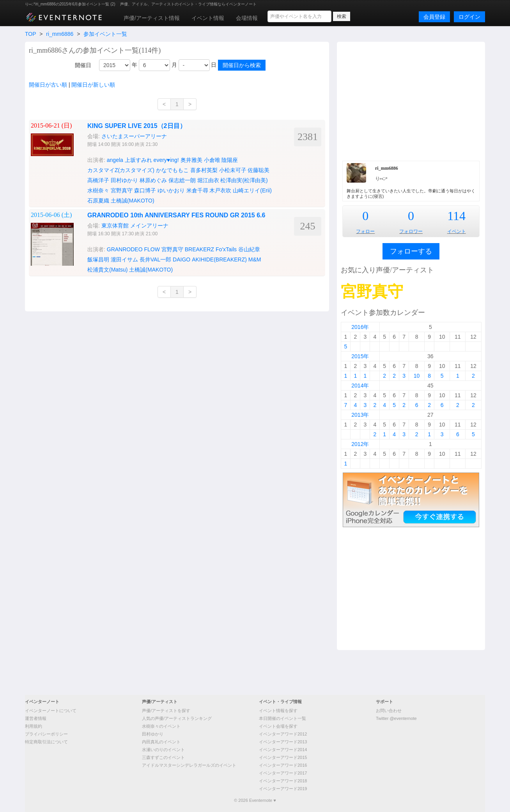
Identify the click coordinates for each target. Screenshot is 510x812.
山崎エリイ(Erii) (252, 190)
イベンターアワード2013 (283, 742)
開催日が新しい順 (93, 85)
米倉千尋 (197, 190)
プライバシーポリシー (46, 734)
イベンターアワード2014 (283, 750)
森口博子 (145, 190)
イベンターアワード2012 (283, 734)
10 (417, 376)
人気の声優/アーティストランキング (177, 718)
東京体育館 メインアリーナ (135, 226)
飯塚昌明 (98, 259)
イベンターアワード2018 (283, 781)
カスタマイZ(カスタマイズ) (121, 170)
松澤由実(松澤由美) (244, 180)
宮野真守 (122, 190)
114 (456, 216)
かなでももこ (172, 170)
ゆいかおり (171, 190)
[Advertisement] (411, 100)
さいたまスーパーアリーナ (134, 136)
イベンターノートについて (51, 711)
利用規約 (34, 726)
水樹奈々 (98, 190)
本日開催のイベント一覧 (282, 718)
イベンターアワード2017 (283, 773)
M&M (255, 259)
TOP (30, 34)
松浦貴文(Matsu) (107, 270)
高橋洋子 (98, 180)
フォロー (365, 231)
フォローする (411, 251)
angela (115, 160)
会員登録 (434, 17)
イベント (457, 231)
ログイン (469, 17)
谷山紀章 (249, 249)
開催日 (83, 65)
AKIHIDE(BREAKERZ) (219, 259)
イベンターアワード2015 (283, 757)
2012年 (360, 444)
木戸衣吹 (220, 190)
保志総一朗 (182, 180)
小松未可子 (233, 170)
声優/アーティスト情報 (152, 18)
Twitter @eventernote (396, 718)
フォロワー (411, 231)
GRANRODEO (125, 249)
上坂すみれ (138, 160)
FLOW (152, 249)
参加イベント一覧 (105, 34)
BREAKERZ (199, 249)
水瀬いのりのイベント (163, 750)
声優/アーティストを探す (166, 711)
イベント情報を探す (278, 711)
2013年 (360, 415)
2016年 (360, 327)
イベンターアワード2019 (283, 789)
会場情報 (247, 18)
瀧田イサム (124, 259)
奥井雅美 (191, 160)
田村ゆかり (124, 180)
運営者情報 (36, 718)
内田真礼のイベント (161, 742)
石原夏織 (98, 201)
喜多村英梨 (204, 170)
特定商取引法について (46, 742)
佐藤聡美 (259, 170)
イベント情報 (208, 18)
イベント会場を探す (278, 726)
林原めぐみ (153, 180)
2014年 (360, 386)
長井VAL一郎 (155, 259)
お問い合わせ (389, 711)
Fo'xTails (226, 249)
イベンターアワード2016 (283, 765)
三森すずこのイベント (163, 757)
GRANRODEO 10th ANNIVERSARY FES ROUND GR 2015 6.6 (176, 215)
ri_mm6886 (60, 34)
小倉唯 (212, 160)
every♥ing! (166, 160)
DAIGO (182, 259)
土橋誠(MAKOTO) (133, 201)
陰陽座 (230, 160)
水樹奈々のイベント (161, 726)
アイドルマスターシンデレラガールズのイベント (189, 765)
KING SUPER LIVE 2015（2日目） (137, 126)
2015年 (360, 356)
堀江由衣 (208, 180)
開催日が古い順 (48, 85)
